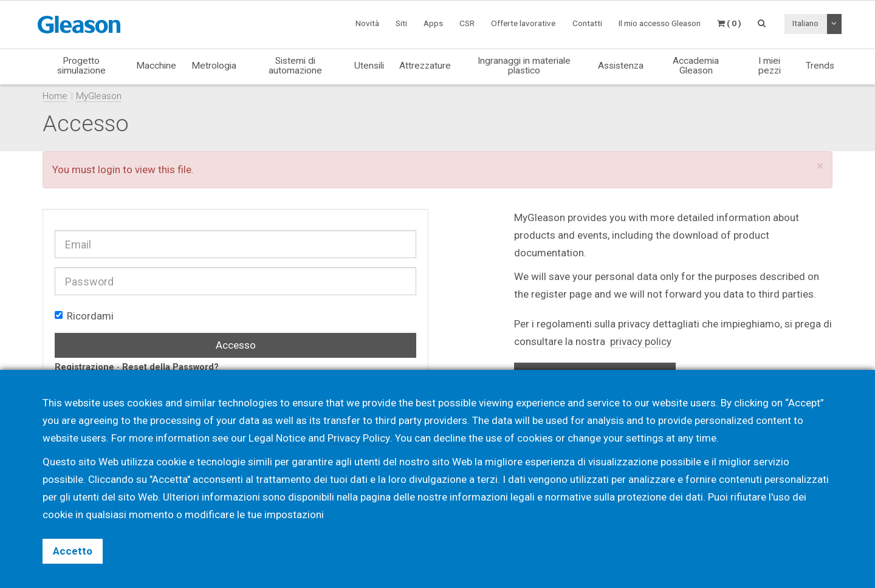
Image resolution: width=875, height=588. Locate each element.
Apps (433, 23)
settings (644, 438)
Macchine (156, 66)
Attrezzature (425, 66)
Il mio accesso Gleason (660, 23)
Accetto (73, 551)
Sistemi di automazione (295, 65)
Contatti (587, 23)
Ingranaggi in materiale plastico (524, 65)
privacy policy (641, 341)
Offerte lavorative (523, 23)
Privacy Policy (359, 438)
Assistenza (621, 66)
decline (449, 438)
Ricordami (84, 316)
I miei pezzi (770, 65)
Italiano (805, 23)
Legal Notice (277, 438)
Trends (820, 66)
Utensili (369, 66)
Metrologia (214, 66)
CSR (467, 23)
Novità (367, 23)
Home (55, 96)
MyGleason (99, 96)
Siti (401, 23)
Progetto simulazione (81, 65)
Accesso (236, 345)
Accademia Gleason (696, 65)
